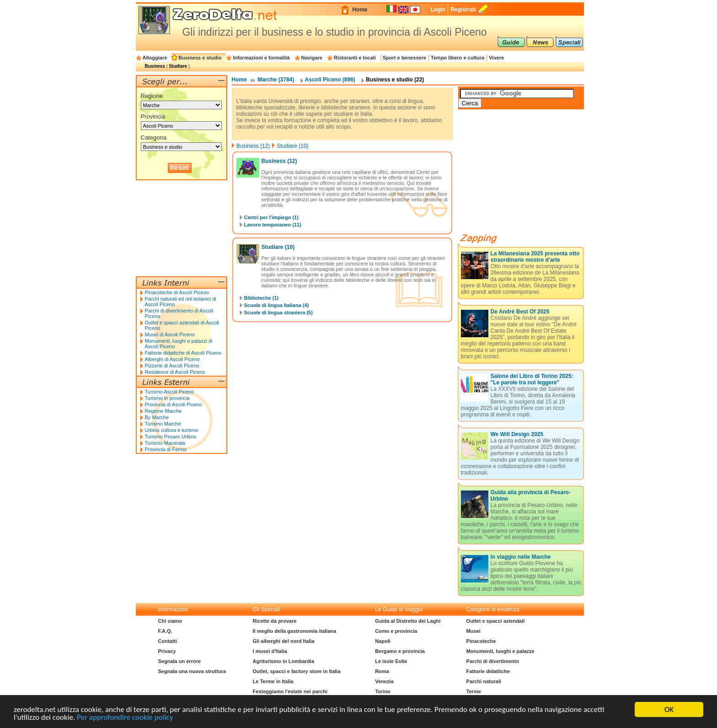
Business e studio (200, 58)
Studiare (178, 66)
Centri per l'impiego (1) (271, 217)
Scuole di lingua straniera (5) (278, 313)
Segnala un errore (180, 661)
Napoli (383, 641)
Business (155, 66)
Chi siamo (170, 621)
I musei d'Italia (270, 651)
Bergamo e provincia (400, 651)
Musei (474, 631)
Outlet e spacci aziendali (496, 621)
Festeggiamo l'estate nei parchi (290, 691)
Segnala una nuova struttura (192, 671)
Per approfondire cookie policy (125, 718)
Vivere (496, 58)
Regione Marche (163, 411)
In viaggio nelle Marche (521, 557)
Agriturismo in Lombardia (284, 661)
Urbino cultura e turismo (172, 430)
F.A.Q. (165, 631)
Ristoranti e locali (355, 58)
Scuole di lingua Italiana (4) (277, 305)
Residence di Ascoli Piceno (175, 372)
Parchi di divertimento (493, 661)
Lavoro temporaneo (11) (273, 225)
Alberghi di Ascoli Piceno (172, 359)
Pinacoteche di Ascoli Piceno (177, 292)
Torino (383, 691)
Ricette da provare (275, 621)
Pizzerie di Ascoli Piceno (172, 366)
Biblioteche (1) (262, 298)
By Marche (157, 417)
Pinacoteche (481, 641)
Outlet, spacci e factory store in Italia (297, 671)
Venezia (384, 681)
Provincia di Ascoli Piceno (174, 404)
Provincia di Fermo (166, 449)
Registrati (463, 10)
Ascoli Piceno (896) (330, 80)
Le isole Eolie (391, 661)
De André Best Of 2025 (520, 312)
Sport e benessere (404, 58)
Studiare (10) (292, 146)
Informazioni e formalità (261, 58)
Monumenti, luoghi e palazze (500, 651)
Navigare (312, 58)
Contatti (168, 641)
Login (438, 10)
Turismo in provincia (167, 398)
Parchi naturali (484, 681)
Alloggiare (155, 58)
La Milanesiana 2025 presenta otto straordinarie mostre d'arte (535, 257)
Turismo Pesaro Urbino (171, 437)
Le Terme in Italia (273, 681)
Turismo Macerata (165, 443)
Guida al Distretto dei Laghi (408, 621)
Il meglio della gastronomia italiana (295, 631)
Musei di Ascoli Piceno (170, 334)
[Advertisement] (527, 175)
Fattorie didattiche (488, 671)
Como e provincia (396, 631)
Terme (474, 691)
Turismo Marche (163, 424)
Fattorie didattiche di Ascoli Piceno (183, 353)
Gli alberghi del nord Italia (284, 641)
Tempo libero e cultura (457, 58)
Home (360, 10)
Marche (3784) (276, 80)
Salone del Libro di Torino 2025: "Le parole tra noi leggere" (532, 379)
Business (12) (253, 146)
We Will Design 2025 (517, 434)
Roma (382, 671)
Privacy (167, 651)
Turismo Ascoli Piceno (170, 392)
